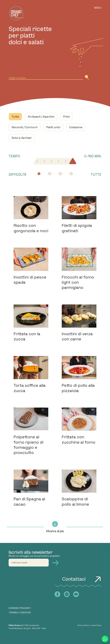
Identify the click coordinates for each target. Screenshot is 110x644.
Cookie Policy (96, 625)
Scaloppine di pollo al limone (75, 501)
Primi (66, 117)
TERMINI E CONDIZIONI (20, 613)
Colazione (76, 127)
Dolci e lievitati (21, 138)
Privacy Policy (83, 625)
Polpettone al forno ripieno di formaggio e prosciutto (29, 445)
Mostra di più (55, 527)
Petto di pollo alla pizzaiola (78, 388)
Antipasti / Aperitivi (41, 117)
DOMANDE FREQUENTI (20, 608)
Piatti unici (53, 127)
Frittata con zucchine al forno (79, 439)
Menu (98, 8)
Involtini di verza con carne (77, 336)
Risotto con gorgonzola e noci (31, 228)
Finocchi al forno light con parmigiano (78, 282)
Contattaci (82, 579)
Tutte (15, 117)
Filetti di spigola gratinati (77, 228)
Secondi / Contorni (24, 127)
